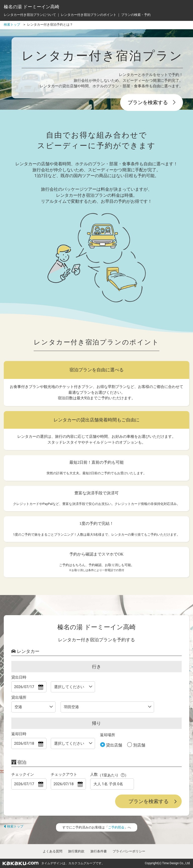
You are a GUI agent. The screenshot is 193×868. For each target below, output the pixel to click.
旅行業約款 (76, 851)
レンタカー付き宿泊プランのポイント (89, 15)
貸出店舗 (114, 745)
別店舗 (139, 745)
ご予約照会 (116, 827)
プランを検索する (152, 102)
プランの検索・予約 (136, 15)
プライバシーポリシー (129, 851)
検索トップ (14, 826)
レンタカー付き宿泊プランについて (30, 15)
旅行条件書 (99, 851)
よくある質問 (53, 851)
